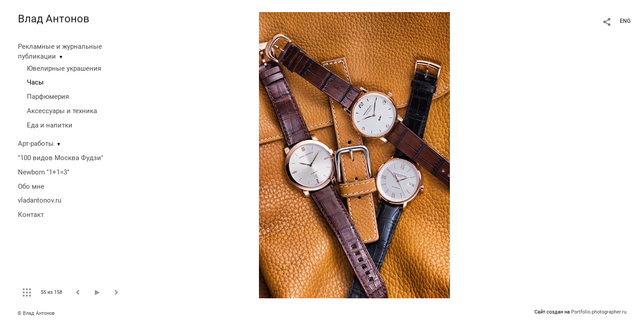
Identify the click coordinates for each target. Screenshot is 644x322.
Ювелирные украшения (64, 68)
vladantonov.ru (40, 200)
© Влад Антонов (36, 313)
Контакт (31, 215)
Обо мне (31, 186)
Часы (35, 82)
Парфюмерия (48, 97)
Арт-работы (36, 144)
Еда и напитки (50, 125)
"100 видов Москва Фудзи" (61, 158)
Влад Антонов (54, 19)
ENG (625, 21)
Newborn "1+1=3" (44, 172)
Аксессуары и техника (62, 111)
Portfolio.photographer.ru (599, 312)
